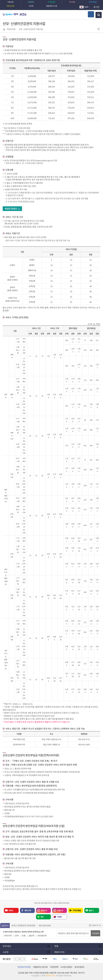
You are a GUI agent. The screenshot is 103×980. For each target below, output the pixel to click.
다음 (24, 959)
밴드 (42, 917)
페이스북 (28, 910)
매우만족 (8, 936)
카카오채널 (77, 910)
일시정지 (20, 959)
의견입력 (56, 930)
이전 (16, 959)
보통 (24, 936)
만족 (17, 936)
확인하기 (82, 973)
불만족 (32, 936)
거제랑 (59, 917)
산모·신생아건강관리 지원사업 (31, 29)
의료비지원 (11, 29)
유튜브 (11, 910)
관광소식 (42, 910)
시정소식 (58, 910)
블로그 (91, 910)
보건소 (23, 14)
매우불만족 (42, 936)
